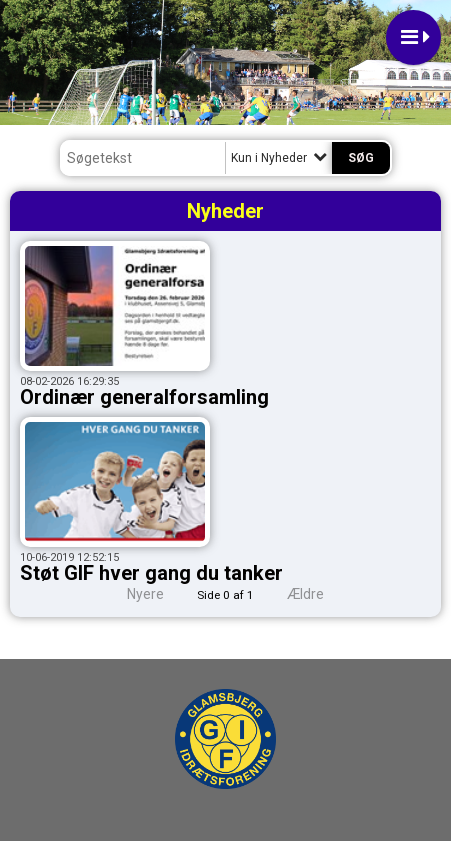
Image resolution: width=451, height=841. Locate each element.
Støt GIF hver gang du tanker (151, 573)
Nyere (133, 594)
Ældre (319, 594)
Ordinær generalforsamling (144, 397)
